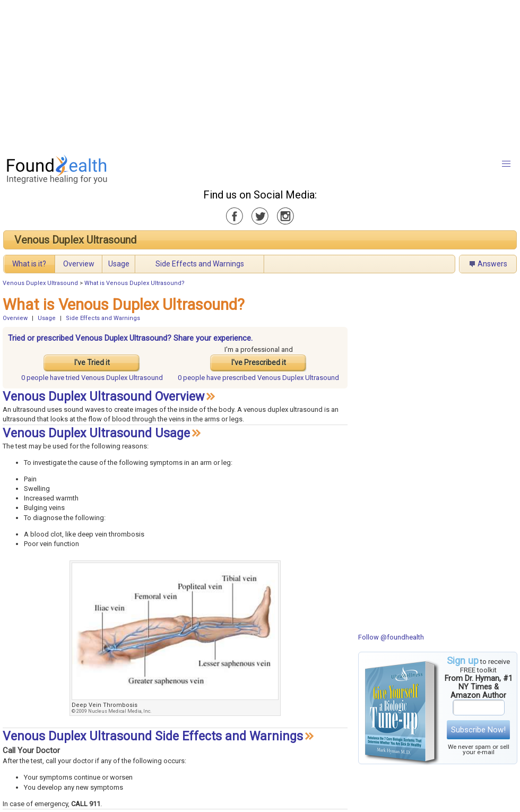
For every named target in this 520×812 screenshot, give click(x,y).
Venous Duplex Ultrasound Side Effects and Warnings (153, 736)
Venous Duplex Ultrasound (75, 240)
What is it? (29, 264)
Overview (79, 264)
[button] (506, 164)
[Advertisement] (250, 74)
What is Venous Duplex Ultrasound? (135, 283)
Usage (119, 264)
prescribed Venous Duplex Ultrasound (258, 378)
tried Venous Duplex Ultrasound (92, 378)
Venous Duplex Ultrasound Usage (96, 433)
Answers (492, 264)
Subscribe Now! (478, 730)
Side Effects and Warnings (200, 264)
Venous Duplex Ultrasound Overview (103, 397)
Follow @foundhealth (391, 637)
